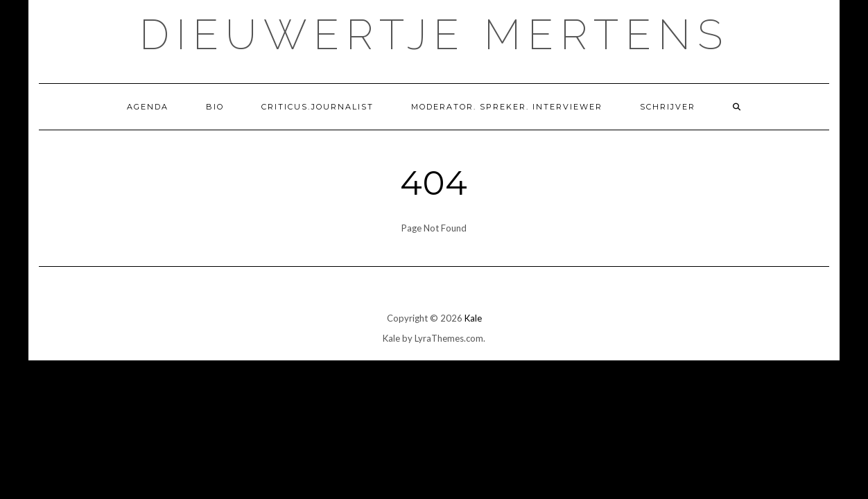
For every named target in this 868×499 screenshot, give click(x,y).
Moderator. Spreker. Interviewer (507, 107)
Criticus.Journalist (318, 107)
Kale (473, 318)
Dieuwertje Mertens (434, 35)
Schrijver (668, 107)
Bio (215, 107)
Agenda (148, 107)
